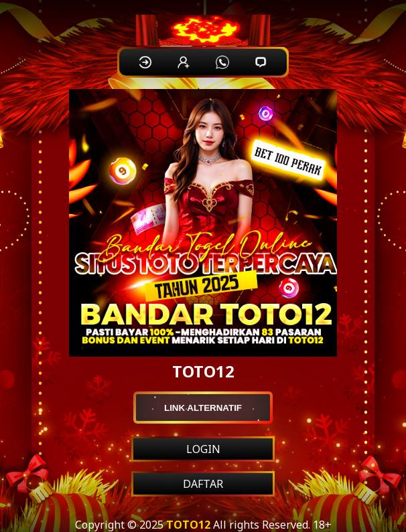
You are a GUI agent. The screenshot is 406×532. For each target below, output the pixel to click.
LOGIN (203, 449)
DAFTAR (203, 484)
